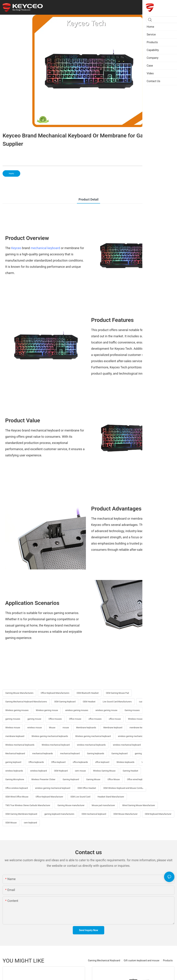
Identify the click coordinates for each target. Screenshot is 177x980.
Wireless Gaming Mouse (104, 771)
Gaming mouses (132, 710)
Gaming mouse (154, 710)
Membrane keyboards (86, 728)
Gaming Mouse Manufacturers (19, 693)
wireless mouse (34, 728)
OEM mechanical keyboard (94, 814)
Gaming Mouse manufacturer (71, 805)
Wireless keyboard (150, 762)
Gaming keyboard (120, 754)
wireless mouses (159, 719)
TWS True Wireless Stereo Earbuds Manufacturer (28, 805)
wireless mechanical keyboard (127, 745)
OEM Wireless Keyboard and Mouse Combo (123, 788)
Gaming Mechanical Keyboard (104, 960)
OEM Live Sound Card (80, 797)
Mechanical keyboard (15, 754)
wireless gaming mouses (77, 710)
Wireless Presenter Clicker (43, 779)
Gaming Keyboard (71, 779)
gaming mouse (34, 719)
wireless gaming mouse (106, 710)
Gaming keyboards (96, 754)
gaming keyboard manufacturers (59, 814)
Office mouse (75, 719)
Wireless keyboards (125, 762)
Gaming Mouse (93, 779)
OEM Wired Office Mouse (17, 797)
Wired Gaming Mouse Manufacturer (139, 805)
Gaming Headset (130, 771)
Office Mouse (114, 779)
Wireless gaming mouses (17, 710)
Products (168, 960)
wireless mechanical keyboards (91, 745)
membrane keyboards (139, 728)
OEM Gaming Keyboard (65, 702)
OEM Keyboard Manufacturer (158, 814)
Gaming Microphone (15, 779)
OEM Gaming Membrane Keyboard (21, 814)
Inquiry (11, 173)
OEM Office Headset (87, 788)
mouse (66, 728)
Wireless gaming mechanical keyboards (50, 736)
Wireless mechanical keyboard (56, 745)
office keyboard (102, 762)
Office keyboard (58, 762)
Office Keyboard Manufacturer (49, 797)
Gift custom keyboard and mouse (142, 960)
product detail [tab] (89, 199)
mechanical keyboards (43, 754)
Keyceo (16, 248)
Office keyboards (36, 762)
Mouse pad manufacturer (103, 805)
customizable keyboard (150, 702)
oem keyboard (30, 823)
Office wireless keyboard (17, 788)
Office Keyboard (153, 771)
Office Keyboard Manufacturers (55, 693)
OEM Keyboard (61, 771)
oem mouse (80, 771)
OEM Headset (89, 702)
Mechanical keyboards (158, 745)
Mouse (52, 728)
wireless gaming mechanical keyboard (53, 788)
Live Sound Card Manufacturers (117, 702)
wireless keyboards (14, 771)
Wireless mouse (13, 728)
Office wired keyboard (137, 779)
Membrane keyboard (113, 728)
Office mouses (55, 719)
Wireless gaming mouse (47, 710)
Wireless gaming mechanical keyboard (93, 736)
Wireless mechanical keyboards (20, 745)
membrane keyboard (15, 736)
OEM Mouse (11, 823)
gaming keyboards (143, 754)
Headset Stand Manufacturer (111, 797)
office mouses (95, 719)
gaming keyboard (13, 762)
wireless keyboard (39, 771)
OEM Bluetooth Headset (88, 693)
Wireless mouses (136, 719)
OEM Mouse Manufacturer (125, 814)
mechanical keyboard (45, 248)
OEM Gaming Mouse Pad (117, 693)
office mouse (115, 719)
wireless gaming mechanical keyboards (136, 736)
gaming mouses (13, 719)
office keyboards (80, 762)
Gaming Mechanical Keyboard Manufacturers (26, 702)
